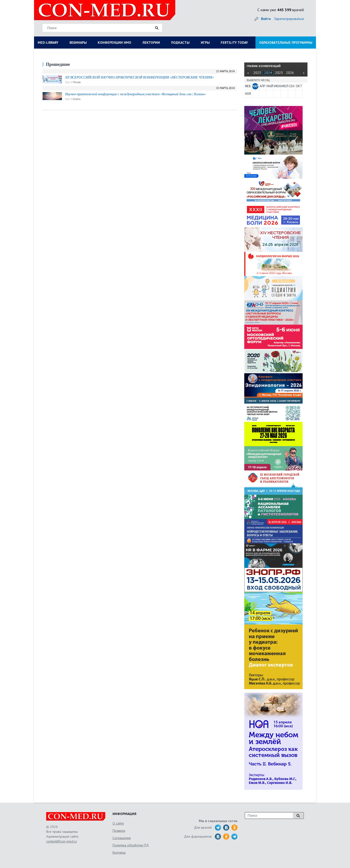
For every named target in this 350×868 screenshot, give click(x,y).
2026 (290, 73)
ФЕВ (248, 86)
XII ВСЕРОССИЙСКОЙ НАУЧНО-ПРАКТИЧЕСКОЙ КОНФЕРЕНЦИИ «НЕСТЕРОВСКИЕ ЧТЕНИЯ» (140, 77)
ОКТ (299, 86)
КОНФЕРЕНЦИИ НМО (114, 43)
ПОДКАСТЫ (180, 43)
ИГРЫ (205, 43)
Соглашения (122, 838)
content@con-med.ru (61, 841)
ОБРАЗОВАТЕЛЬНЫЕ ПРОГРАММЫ (286, 43)
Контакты (119, 852)
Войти (266, 19)
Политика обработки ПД (131, 845)
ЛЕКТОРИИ (151, 43)
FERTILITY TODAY (234, 43)
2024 (268, 73)
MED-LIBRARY (48, 43)
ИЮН (277, 86)
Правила (119, 831)
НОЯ (248, 94)
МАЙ (270, 86)
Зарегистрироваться (289, 19)
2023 (257, 73)
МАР (255, 86)
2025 (279, 73)
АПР (262, 86)
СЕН (292, 86)
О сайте (118, 823)
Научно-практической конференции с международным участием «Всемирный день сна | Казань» (136, 94)
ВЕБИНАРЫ (78, 43)
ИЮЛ (284, 86)
